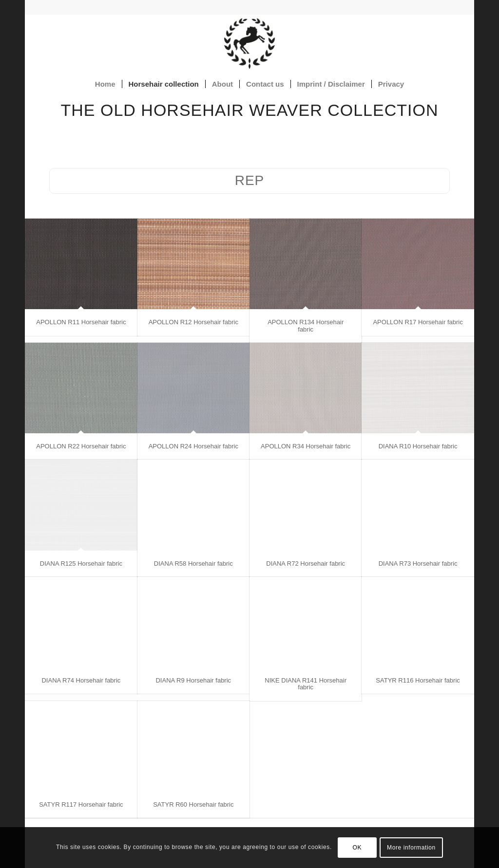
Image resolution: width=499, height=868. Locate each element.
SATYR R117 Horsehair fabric (81, 804)
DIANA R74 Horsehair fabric (81, 680)
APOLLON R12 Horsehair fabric (193, 322)
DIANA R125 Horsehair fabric (81, 563)
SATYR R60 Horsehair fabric (193, 804)
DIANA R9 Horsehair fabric (193, 680)
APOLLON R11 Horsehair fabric (81, 322)
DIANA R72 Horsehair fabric (306, 563)
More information (411, 848)
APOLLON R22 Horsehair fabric (81, 446)
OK (357, 848)
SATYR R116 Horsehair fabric (418, 680)
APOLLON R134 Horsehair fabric (306, 325)
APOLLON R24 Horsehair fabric (193, 446)
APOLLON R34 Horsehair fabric (306, 446)
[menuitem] (105, 84)
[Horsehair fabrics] (249, 43)
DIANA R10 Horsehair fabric (418, 446)
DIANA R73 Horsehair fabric (418, 563)
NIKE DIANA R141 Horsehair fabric (306, 684)
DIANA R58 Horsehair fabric (193, 563)
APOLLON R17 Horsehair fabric (418, 322)
